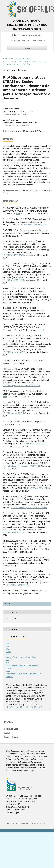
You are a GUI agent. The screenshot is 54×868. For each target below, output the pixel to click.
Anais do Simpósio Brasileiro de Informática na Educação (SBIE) (27, 25)
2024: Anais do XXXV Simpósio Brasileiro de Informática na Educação (25, 63)
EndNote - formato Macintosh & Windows (21, 657)
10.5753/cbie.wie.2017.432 (35, 444)
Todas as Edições (30, 35)
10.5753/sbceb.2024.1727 (14, 352)
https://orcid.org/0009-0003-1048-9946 (16, 125)
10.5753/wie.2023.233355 (14, 280)
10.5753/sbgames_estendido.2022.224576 (21, 386)
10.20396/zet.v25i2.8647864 (33, 225)
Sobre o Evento (20, 41)
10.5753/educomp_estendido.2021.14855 (29, 508)
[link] (18, 214)
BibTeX (8, 652)
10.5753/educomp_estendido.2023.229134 (21, 466)
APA (7, 649)
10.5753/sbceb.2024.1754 (14, 533)
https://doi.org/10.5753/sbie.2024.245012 (26, 131)
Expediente (39, 41)
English (7, 733)
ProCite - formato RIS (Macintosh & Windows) (22, 666)
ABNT (8, 643)
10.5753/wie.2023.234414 (18, 585)
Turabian (9, 671)
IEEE (7, 660)
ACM (7, 646)
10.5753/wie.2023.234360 (14, 255)
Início (6, 59)
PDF (9, 604)
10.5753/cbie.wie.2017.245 (14, 413)
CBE (7, 655)
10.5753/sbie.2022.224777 (39, 488)
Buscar (27, 48)
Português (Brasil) (12, 729)
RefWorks (9, 668)
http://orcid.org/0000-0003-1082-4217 (16, 114)
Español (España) (12, 737)
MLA (7, 663)
